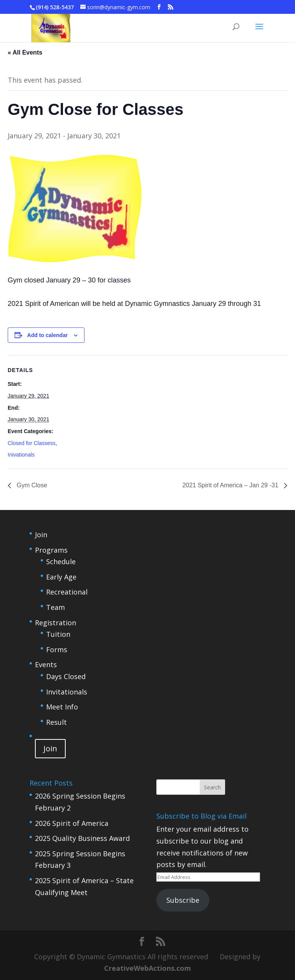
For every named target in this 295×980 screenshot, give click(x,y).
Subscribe (183, 900)
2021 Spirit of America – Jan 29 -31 (231, 485)
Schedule (61, 561)
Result (56, 722)
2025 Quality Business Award (82, 838)
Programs (51, 550)
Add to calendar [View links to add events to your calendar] (48, 335)
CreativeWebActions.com (147, 968)
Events (46, 664)
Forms (57, 649)
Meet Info (62, 707)
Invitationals (67, 692)
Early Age (61, 577)
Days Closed (66, 676)
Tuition (58, 634)
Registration (56, 623)
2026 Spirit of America (72, 823)
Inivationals (21, 455)
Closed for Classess (32, 443)
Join (41, 535)
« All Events (25, 52)
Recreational (67, 592)
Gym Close (31, 485)
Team (56, 607)
